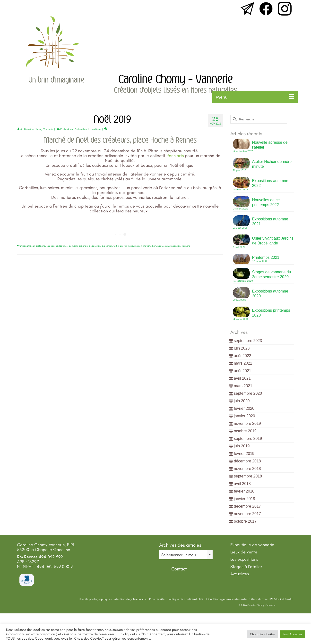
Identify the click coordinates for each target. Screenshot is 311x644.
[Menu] (255, 97)
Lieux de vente (244, 552)
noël (160, 246)
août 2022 (243, 356)
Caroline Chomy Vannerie (39, 129)
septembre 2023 (248, 341)
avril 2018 (242, 484)
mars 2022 (243, 363)
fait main (118, 246)
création (83, 246)
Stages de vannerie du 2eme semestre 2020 (272, 274)
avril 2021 (242, 378)
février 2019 (244, 454)
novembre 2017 (247, 514)
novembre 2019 (247, 423)
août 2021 (243, 371)
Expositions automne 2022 (270, 183)
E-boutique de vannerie (252, 545)
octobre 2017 (245, 521)
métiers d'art (150, 246)
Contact (178, 569)
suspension (175, 246)
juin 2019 (242, 446)
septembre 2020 (248, 393)
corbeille (73, 246)
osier (166, 246)
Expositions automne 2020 (270, 294)
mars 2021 (243, 386)
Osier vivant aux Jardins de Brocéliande (273, 241)
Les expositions (244, 559)
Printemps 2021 (266, 257)
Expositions (94, 129)
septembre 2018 (248, 476)
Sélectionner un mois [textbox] (179, 555)
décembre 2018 (247, 461)
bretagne (40, 246)
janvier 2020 (245, 416)
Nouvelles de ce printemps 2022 (266, 202)
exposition (107, 246)
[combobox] (186, 555)
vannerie (186, 246)
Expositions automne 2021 (270, 222)
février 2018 (244, 491)
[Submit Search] (234, 119)
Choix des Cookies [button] (262, 634)
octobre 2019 (245, 431)
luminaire (129, 246)
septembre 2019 (248, 439)
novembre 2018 (247, 469)
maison (138, 246)
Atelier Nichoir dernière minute (272, 164)
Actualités (81, 129)
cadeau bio (62, 246)
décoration (95, 246)
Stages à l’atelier (246, 567)
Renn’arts (176, 156)
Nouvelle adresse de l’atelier (270, 145)
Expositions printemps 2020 (271, 313)
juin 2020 (242, 401)
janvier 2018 (245, 499)
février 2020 (244, 408)
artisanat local (27, 246)
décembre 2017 (247, 506)
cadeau (50, 246)
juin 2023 (242, 348)
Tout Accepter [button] (293, 634)
